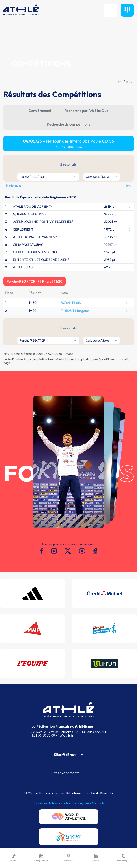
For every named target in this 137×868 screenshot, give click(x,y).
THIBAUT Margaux (75, 311)
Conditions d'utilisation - (49, 803)
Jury (129, 186)
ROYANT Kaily (71, 303)
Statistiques (13, 186)
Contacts (98, 803)
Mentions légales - (79, 803)
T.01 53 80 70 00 (43, 735)
